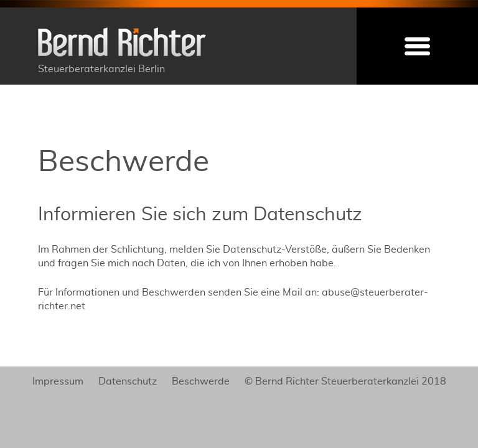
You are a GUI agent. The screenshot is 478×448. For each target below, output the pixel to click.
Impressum (58, 381)
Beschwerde (201, 381)
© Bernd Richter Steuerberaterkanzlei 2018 (345, 381)
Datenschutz (128, 381)
